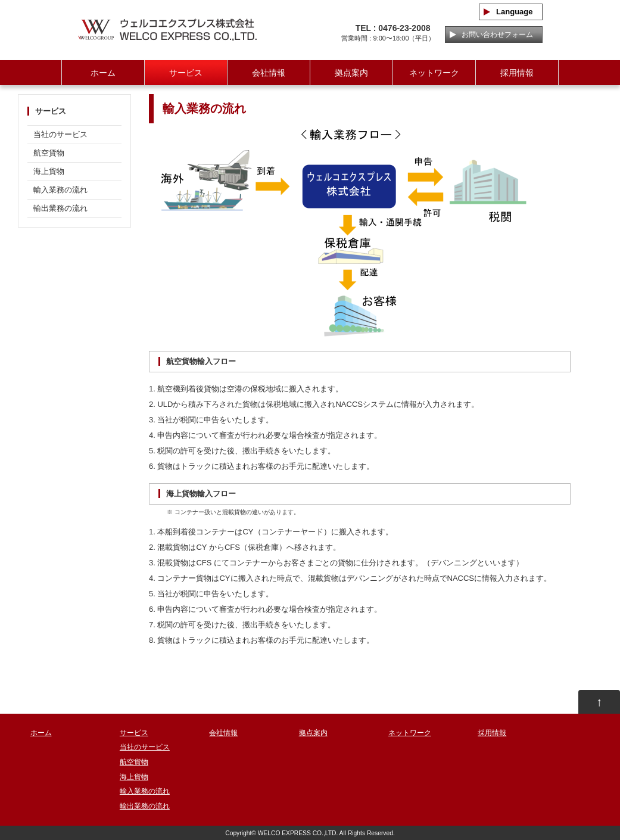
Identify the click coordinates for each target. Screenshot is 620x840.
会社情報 (269, 73)
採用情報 (517, 73)
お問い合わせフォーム (494, 35)
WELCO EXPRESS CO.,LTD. (298, 833)
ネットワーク (434, 73)
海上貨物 (49, 171)
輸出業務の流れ (60, 208)
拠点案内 (351, 73)
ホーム (103, 73)
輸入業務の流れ (60, 190)
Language (510, 12)
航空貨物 (49, 153)
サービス (186, 73)
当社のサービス (60, 134)
